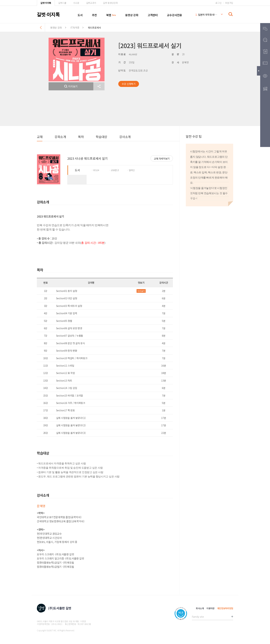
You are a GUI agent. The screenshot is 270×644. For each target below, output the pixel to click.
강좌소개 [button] (60, 137)
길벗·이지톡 (46, 3)
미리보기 (141, 291)
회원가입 (229, 3)
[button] (99, 86)
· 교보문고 (114, 170)
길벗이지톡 (48, 14)
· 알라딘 (131, 170)
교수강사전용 (174, 15)
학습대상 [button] (101, 137)
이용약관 (211, 608)
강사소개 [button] (125, 137)
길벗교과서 (91, 3)
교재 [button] (40, 137)
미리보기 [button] (71, 86)
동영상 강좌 (132, 15)
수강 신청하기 (129, 84)
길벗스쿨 (62, 3)
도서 (80, 15)
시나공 (76, 3)
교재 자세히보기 (162, 159)
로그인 (218, 3)
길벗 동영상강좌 (110, 3)
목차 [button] (81, 137)
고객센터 (153, 15)
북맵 (109, 15)
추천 (94, 15)
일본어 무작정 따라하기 (206, 15)
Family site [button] (198, 617)
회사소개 (200, 608)
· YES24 (95, 170)
